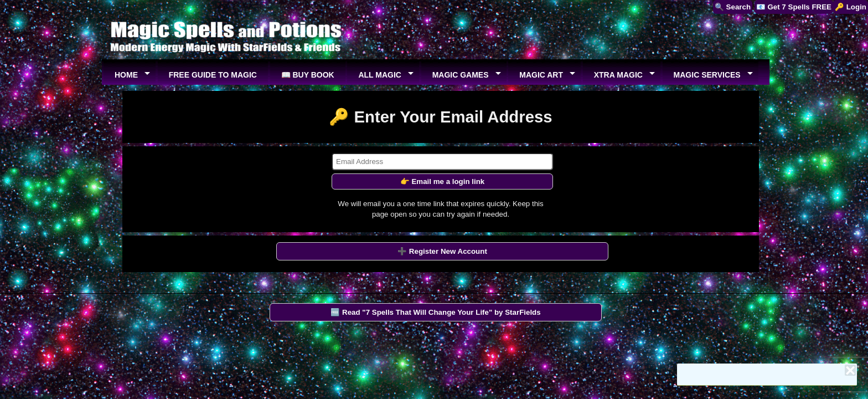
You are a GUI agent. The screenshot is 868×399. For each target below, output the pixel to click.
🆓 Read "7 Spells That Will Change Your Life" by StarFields (435, 312)
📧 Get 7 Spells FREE (794, 7)
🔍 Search (733, 7)
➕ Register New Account (442, 251)
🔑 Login (851, 7)
